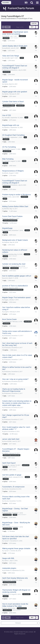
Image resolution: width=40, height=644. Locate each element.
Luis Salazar (8, 104)
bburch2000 (8, 441)
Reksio (6, 288)
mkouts (6, 489)
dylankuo (7, 127)
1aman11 (7, 541)
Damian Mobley (9, 254)
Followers (18, 623)
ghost (6, 431)
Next (32, 27)
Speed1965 (8, 230)
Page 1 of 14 (20, 27)
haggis (6, 300)
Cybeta (6, 84)
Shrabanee (7, 336)
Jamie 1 (6, 561)
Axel (5, 608)
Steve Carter (8, 197)
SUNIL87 (7, 36)
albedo (6, 173)
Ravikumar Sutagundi (11, 266)
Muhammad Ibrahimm (11, 70)
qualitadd (7, 48)
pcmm (6, 278)
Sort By (34, 23)
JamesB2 (7, 58)
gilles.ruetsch (8, 477)
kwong (6, 219)
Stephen (7, 242)
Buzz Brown (8, 580)
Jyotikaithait (8, 322)
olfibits (6, 453)
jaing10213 (7, 594)
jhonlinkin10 (8, 570)
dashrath (7, 465)
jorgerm (6, 312)
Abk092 (6, 209)
